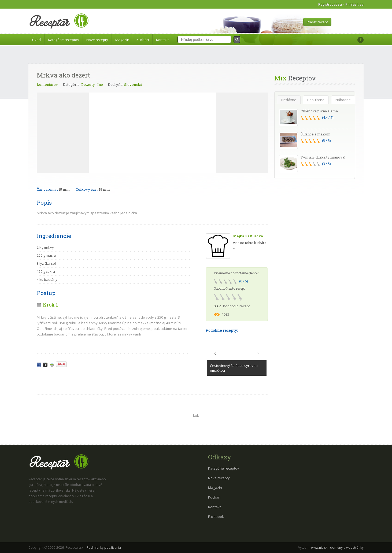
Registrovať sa (330, 4)
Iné (100, 84)
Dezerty (88, 84)
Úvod (36, 40)
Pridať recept (317, 22)
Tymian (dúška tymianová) (323, 157)
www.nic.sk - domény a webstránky (337, 548)
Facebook (216, 517)
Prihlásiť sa (354, 4)
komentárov (47, 84)
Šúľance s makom (316, 134)
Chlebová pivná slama (319, 111)
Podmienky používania (104, 548)
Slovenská (133, 84)
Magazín (122, 40)
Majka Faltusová (248, 236)
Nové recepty (97, 40)
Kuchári (143, 40)
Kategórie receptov (64, 40)
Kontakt (162, 40)
